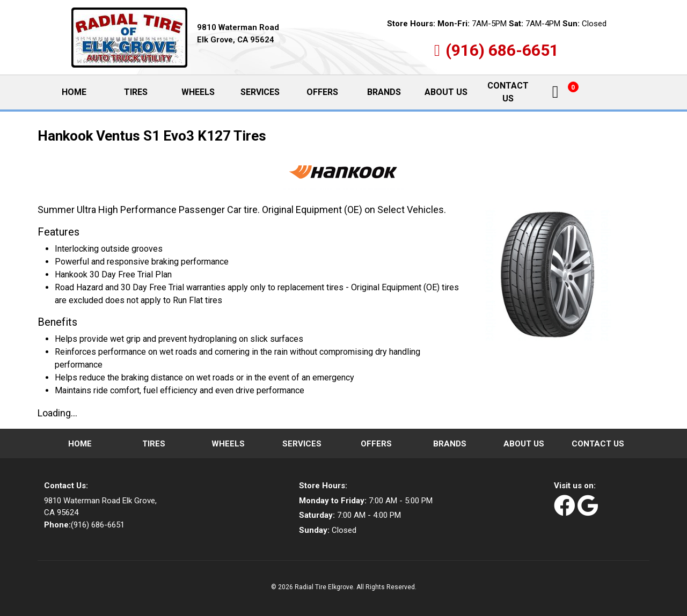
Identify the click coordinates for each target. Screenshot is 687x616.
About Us (446, 92)
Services (260, 92)
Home (83, 92)
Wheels (198, 92)
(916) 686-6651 (502, 50)
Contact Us (508, 92)
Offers (322, 92)
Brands (384, 92)
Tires (136, 92)
